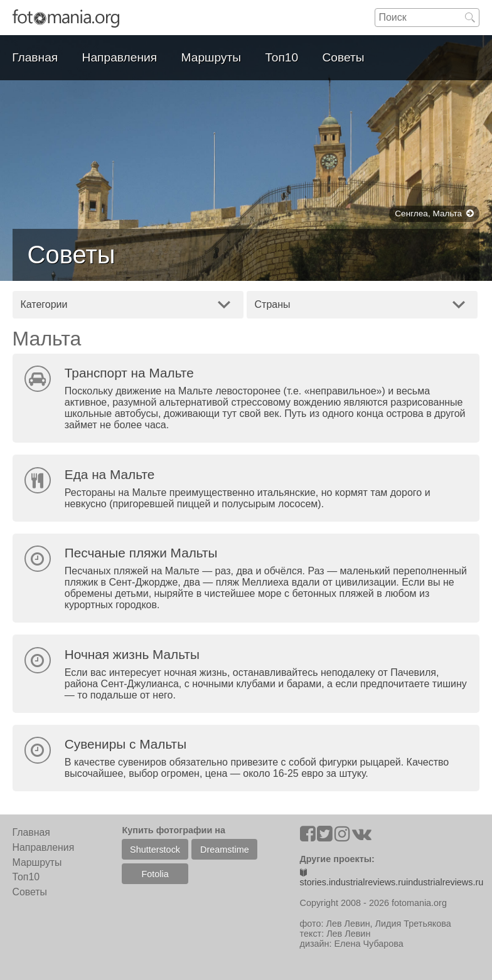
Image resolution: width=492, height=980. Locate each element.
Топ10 (282, 57)
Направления (120, 57)
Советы (344, 57)
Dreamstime (225, 850)
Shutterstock (155, 850)
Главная (35, 57)
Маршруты (211, 57)
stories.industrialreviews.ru (353, 878)
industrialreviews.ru (445, 882)
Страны (273, 304)
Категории (44, 304)
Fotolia (155, 874)
